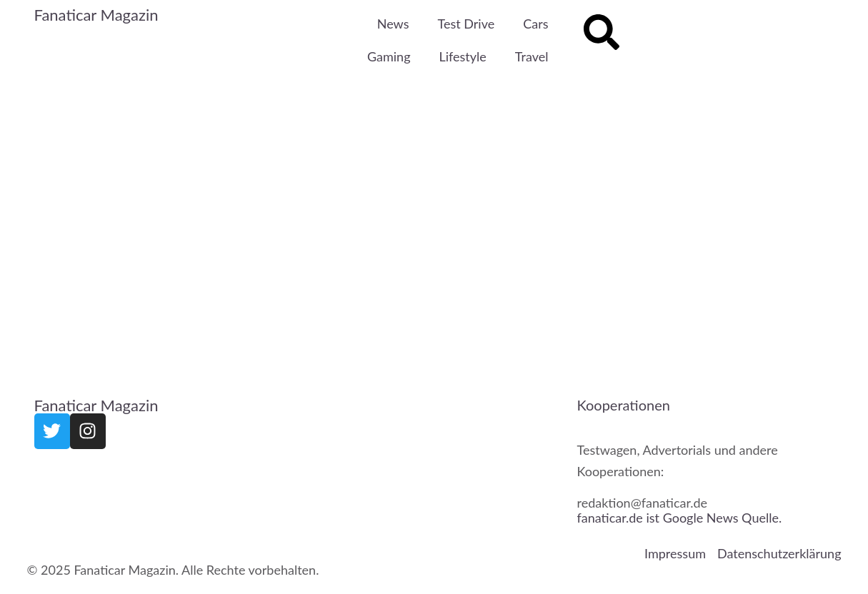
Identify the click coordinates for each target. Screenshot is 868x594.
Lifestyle (463, 56)
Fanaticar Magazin (96, 15)
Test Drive (466, 24)
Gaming (389, 56)
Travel (532, 56)
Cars (535, 24)
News (393, 24)
